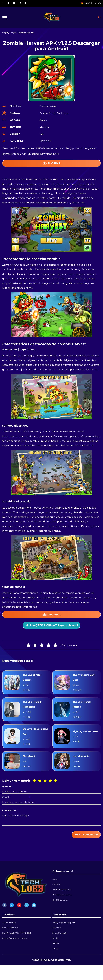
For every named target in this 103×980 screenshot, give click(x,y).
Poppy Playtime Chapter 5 (66, 934)
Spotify (56, 963)
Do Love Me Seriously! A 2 (31, 740)
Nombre (8, 796)
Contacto (57, 896)
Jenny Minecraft (60, 945)
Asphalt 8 (57, 939)
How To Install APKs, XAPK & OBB (19, 945)
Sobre (55, 890)
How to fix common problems (17, 951)
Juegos (14, 34)
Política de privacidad (63, 907)
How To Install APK (12, 939)
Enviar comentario (84, 844)
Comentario (10, 820)
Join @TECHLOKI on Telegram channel (51, 630)
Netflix (56, 951)
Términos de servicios (63, 902)
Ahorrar (52, 165)
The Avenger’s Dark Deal (85, 683)
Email (6, 807)
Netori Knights (82, 766)
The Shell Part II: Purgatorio (33, 712)
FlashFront (30, 766)
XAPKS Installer (10, 934)
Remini (56, 957)
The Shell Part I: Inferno (82, 712)
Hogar (5, 34)
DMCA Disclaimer (61, 913)
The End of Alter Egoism (33, 683)
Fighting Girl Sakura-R (81, 740)
